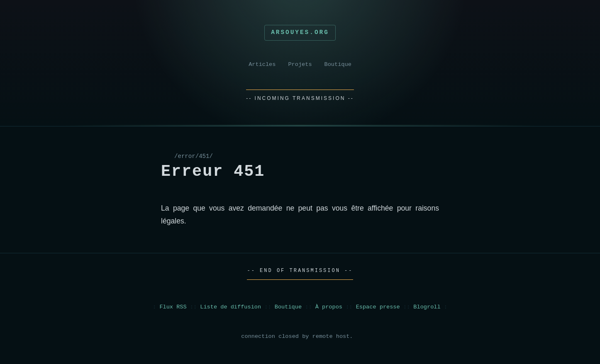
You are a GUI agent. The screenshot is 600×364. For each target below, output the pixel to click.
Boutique (338, 64)
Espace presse (378, 307)
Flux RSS (173, 307)
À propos (329, 307)
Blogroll (427, 307)
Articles (262, 64)
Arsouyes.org (300, 32)
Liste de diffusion (230, 307)
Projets (300, 64)
